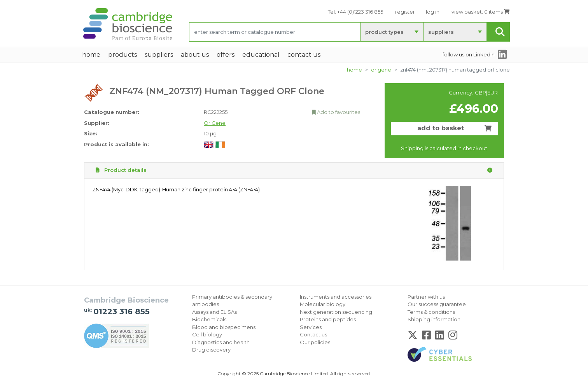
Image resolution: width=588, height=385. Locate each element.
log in (433, 12)
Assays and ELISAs (214, 312)
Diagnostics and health (221, 342)
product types (384, 32)
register (405, 12)
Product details (294, 170)
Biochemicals (209, 319)
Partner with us (426, 297)
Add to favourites (336, 112)
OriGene (381, 70)
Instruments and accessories (336, 297)
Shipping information (434, 319)
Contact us (313, 334)
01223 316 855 (122, 311)
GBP (480, 93)
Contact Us (304, 55)
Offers (226, 55)
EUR (493, 93)
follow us (469, 54)
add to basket (454, 128)
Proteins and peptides (328, 319)
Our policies (315, 342)
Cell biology (207, 334)
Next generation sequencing (336, 312)
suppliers (441, 32)
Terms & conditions (431, 312)
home (91, 55)
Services (311, 327)
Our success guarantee (437, 304)
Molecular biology (323, 304)
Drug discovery (211, 350)
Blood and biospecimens (224, 327)
